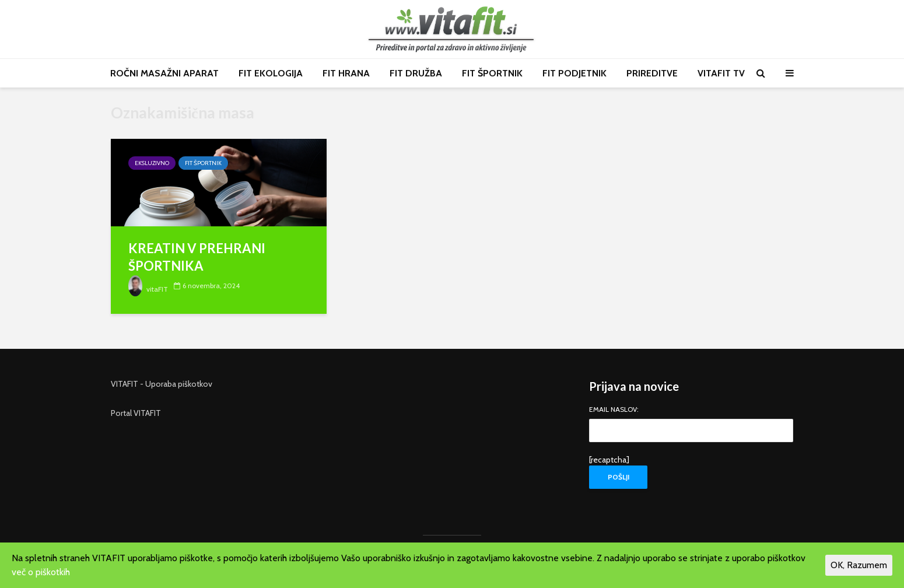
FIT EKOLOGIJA (271, 73)
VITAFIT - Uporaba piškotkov (162, 384)
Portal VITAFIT (136, 413)
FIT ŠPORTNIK (492, 73)
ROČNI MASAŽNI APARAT (164, 73)
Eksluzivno (152, 163)
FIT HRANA (346, 73)
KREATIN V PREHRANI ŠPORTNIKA (197, 257)
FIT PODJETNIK (574, 73)
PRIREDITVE (652, 73)
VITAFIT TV (721, 73)
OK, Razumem (859, 565)
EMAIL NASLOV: (691, 421)
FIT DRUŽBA (416, 73)
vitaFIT (148, 289)
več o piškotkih (41, 572)
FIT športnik (203, 163)
